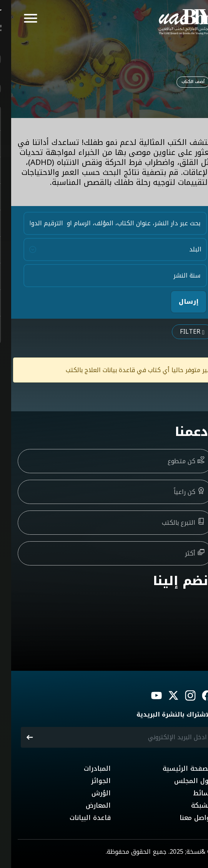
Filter (181, 332)
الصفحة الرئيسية (176, 768)
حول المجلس (182, 781)
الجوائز (90, 781)
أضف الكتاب (182, 82)
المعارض (87, 805)
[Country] (104, 249)
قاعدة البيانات (79, 818)
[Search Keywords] (104, 223)
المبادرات (86, 768)
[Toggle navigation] (19, 19)
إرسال (177, 302)
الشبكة (191, 805)
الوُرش (90, 793)
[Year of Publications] (104, 276)
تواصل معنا (185, 818)
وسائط (192, 793)
